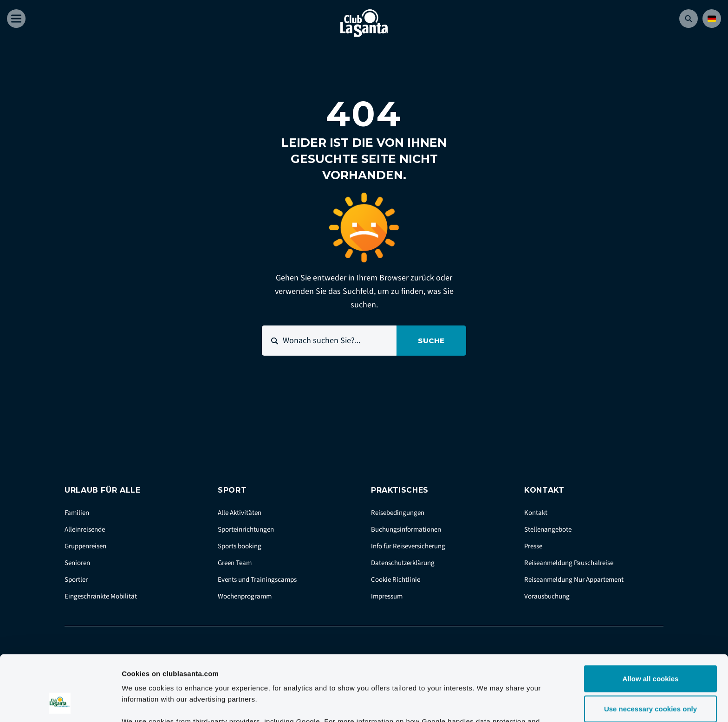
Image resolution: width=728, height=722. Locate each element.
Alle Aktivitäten (240, 513)
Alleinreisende (85, 530)
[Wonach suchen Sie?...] (329, 341)
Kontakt (536, 513)
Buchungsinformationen (406, 530)
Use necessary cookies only (650, 650)
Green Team (235, 563)
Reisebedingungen (398, 513)
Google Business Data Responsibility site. (278, 673)
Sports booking (240, 546)
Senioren (77, 563)
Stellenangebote (548, 530)
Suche (431, 341)
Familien (77, 513)
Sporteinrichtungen (246, 530)
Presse (533, 546)
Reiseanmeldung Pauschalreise (569, 563)
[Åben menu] (16, 19)
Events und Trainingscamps (257, 580)
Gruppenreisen (85, 546)
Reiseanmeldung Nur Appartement (574, 580)
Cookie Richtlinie (396, 580)
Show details (487, 704)
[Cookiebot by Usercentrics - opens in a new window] (60, 704)
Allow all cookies (651, 620)
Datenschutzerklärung (403, 563)
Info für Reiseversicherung (408, 546)
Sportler (76, 580)
